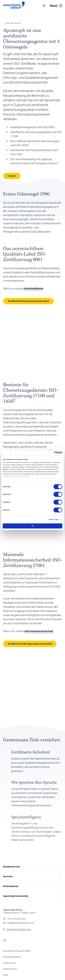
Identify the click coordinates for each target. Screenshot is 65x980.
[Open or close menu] (61, 6)
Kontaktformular (12, 957)
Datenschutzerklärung (48, 478)
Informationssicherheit (39, 631)
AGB (5, 975)
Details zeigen (54, 519)
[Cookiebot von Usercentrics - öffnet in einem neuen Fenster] (49, 453)
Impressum (9, 963)
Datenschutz (10, 969)
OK (32, 526)
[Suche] (44, 6)
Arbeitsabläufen (33, 288)
